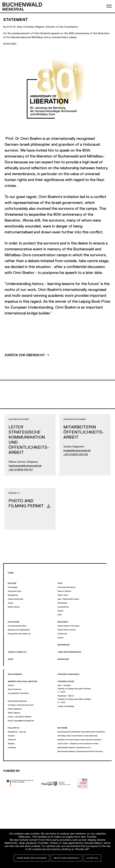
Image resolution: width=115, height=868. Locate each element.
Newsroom (63, 645)
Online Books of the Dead (68, 626)
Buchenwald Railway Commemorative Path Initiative (80, 751)
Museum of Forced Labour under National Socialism (80, 740)
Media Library (14, 607)
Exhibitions (62, 603)
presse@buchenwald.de (77, 450)
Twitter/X (12, 740)
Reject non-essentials (67, 858)
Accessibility (63, 607)
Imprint (11, 685)
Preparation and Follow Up (19, 634)
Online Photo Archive (67, 630)
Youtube (11, 736)
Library (60, 638)
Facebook (12, 747)
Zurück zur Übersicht (25, 355)
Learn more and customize (31, 858)
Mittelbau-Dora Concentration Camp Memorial (77, 736)
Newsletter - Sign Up (17, 732)
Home (11, 573)
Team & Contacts (17, 652)
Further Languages (69, 674)
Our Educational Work (17, 626)
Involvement (15, 674)
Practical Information (66, 587)
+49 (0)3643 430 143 (76, 454)
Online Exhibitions (16, 599)
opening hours (66, 681)
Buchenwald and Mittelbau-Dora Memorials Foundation (81, 732)
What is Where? (64, 591)
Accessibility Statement (18, 693)
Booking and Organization (19, 630)
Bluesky (11, 744)
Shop (11, 659)
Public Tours (63, 595)
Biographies (13, 595)
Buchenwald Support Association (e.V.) (74, 747)
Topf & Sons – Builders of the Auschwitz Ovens (78, 744)
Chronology (13, 587)
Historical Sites (14, 591)
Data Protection (15, 689)
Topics (11, 603)
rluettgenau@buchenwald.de (25, 466)
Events (60, 611)
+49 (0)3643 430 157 (21, 470)
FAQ (59, 615)
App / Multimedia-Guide (68, 599)
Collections (62, 634)
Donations (63, 659)
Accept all (92, 858)
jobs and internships (69, 652)
